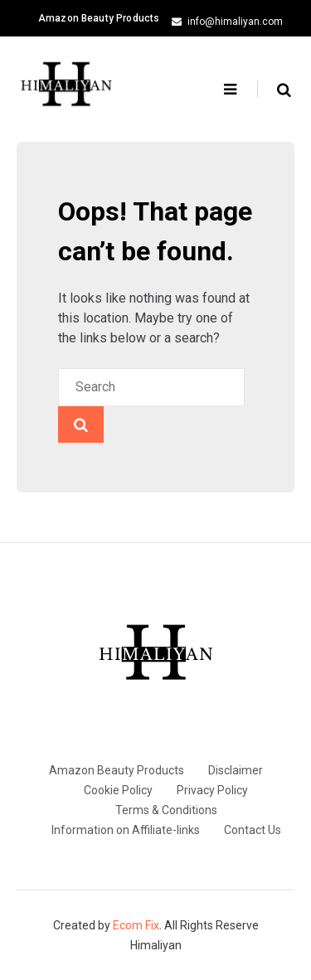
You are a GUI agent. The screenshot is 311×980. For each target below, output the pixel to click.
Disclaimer (236, 770)
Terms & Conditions (166, 810)
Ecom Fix (136, 925)
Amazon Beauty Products (99, 18)
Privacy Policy (212, 790)
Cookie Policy (118, 790)
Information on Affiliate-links (126, 830)
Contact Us (253, 830)
